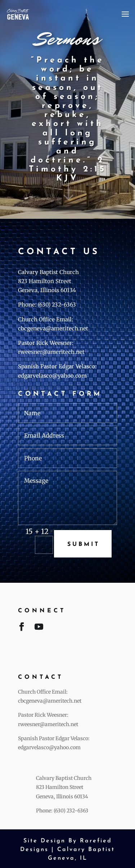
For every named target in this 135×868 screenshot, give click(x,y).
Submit (84, 544)
